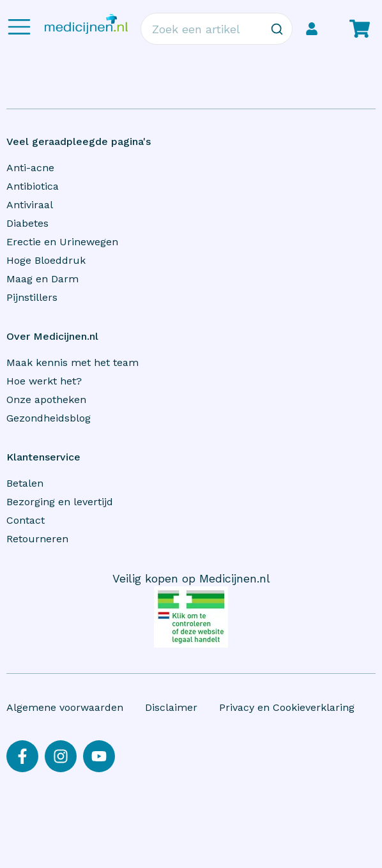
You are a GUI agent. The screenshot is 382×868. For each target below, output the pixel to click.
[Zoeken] (277, 29)
